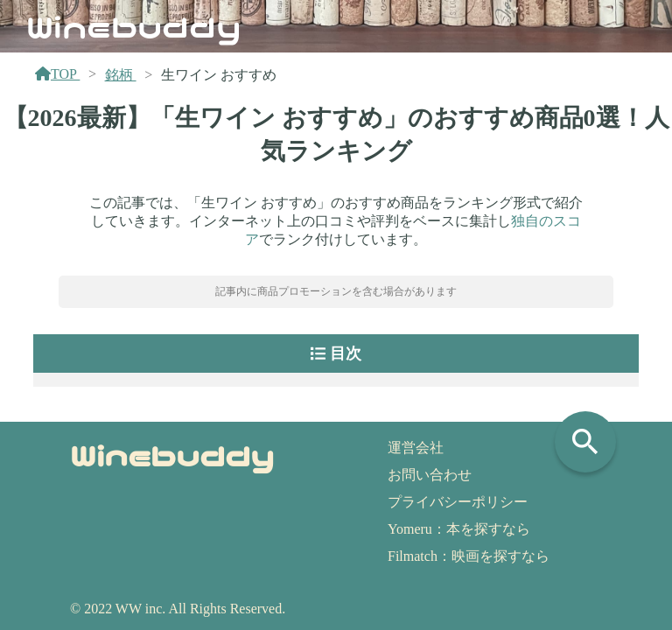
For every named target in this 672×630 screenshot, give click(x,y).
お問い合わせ (430, 475)
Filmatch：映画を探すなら (469, 556)
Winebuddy (134, 25)
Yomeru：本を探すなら (459, 529)
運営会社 (416, 448)
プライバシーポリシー (458, 502)
